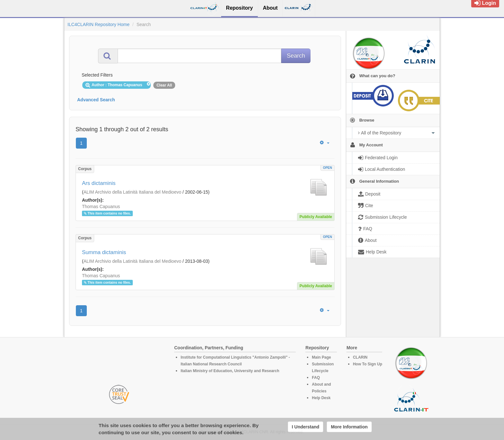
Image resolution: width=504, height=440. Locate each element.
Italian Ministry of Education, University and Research (230, 371)
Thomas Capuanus (101, 206)
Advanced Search (96, 100)
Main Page (321, 357)
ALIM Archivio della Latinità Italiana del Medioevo (132, 192)
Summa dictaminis (104, 252)
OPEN (328, 168)
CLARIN (360, 357)
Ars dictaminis (99, 183)
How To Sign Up (368, 364)
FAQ (316, 378)
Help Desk (321, 398)
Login (485, 3)
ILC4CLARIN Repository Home (99, 24)
